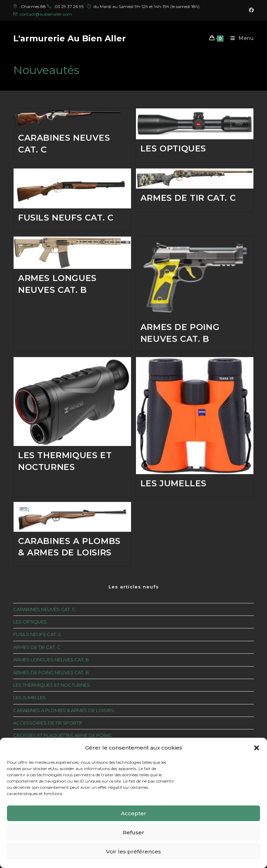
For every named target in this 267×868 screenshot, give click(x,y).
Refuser (133, 832)
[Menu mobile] (240, 38)
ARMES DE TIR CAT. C (188, 198)
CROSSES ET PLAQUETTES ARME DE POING (62, 736)
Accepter (134, 813)
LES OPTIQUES (173, 148)
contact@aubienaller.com (46, 14)
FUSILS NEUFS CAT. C (66, 218)
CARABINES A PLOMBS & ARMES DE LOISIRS (64, 711)
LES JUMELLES (173, 484)
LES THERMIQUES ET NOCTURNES (52, 686)
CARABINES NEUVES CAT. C (44, 610)
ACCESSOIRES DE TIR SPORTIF (48, 724)
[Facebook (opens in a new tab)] (250, 10)
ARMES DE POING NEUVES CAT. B (51, 673)
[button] (257, 748)
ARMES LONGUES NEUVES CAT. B (51, 661)
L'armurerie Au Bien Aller (70, 38)
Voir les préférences (133, 852)
